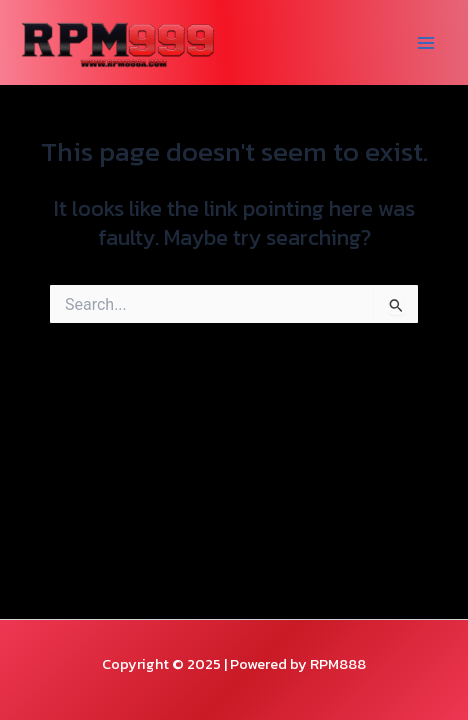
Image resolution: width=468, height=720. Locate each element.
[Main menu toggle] (426, 43)
